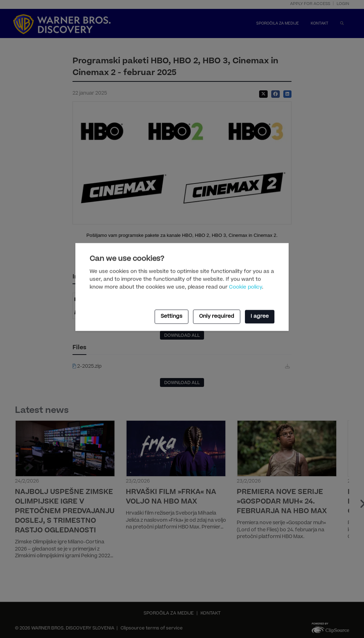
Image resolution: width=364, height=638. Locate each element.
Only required (217, 317)
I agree (260, 317)
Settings (172, 317)
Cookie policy (245, 288)
